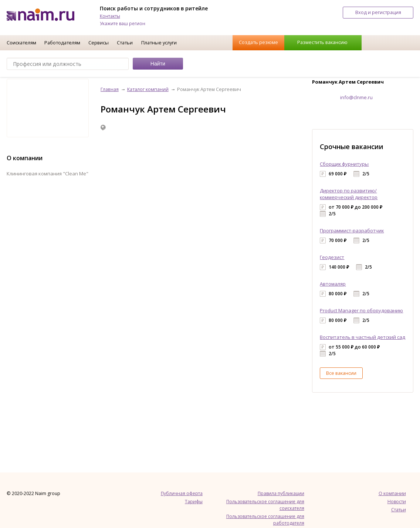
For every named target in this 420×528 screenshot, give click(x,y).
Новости (397, 502)
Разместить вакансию (322, 42)
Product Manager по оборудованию (361, 310)
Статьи (125, 43)
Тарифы (194, 502)
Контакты (110, 16)
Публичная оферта (182, 493)
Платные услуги (159, 43)
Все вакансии (341, 373)
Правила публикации (281, 493)
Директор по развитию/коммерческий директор (349, 194)
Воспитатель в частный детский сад (363, 337)
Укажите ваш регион (123, 23)
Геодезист (332, 257)
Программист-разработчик (352, 231)
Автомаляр (333, 284)
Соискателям (21, 43)
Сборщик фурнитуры (344, 164)
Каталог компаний (148, 89)
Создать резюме (258, 42)
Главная (110, 89)
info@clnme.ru (356, 97)
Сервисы (99, 43)
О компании (392, 493)
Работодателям (62, 43)
